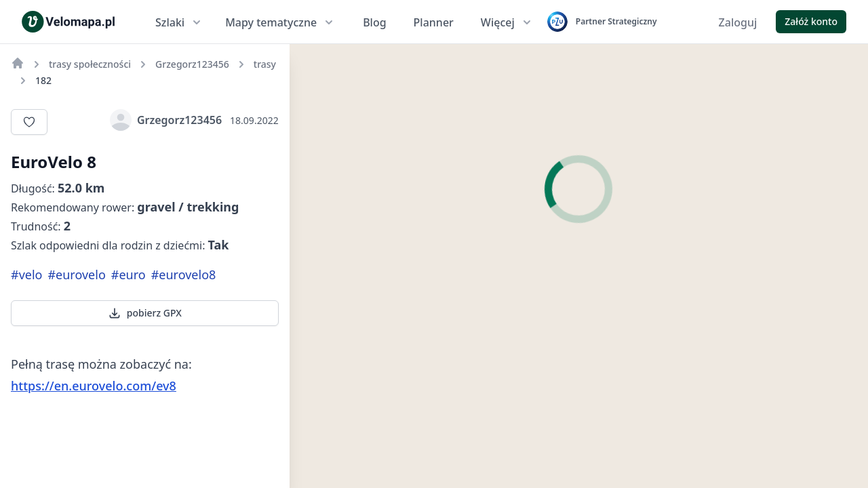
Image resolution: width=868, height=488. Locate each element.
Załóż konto (811, 21)
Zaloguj (738, 22)
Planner (434, 22)
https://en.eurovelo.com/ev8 (94, 386)
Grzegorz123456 (166, 120)
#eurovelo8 (184, 274)
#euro (129, 274)
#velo (26, 274)
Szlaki (179, 22)
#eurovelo (76, 274)
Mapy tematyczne (280, 22)
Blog (374, 22)
